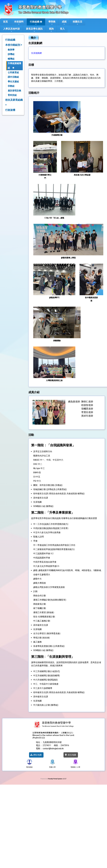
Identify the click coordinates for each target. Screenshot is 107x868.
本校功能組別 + (14, 45)
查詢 (51, 30)
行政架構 (10, 110)
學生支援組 (13, 82)
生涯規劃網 (36, 53)
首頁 (5, 22)
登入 (62, 29)
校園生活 (77, 23)
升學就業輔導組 (14, 66)
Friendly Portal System (55, 779)
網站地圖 (36, 755)
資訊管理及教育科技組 (14, 93)
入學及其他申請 (11, 30)
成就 (64, 23)
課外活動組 (13, 77)
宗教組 (11, 86)
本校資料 (19, 23)
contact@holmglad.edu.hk (53, 749)
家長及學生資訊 (34, 30)
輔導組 (11, 59)
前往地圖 (70, 755)
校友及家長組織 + (14, 102)
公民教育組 (13, 72)
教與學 (11, 50)
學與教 (52, 23)
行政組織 (35, 23)
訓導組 (11, 54)
